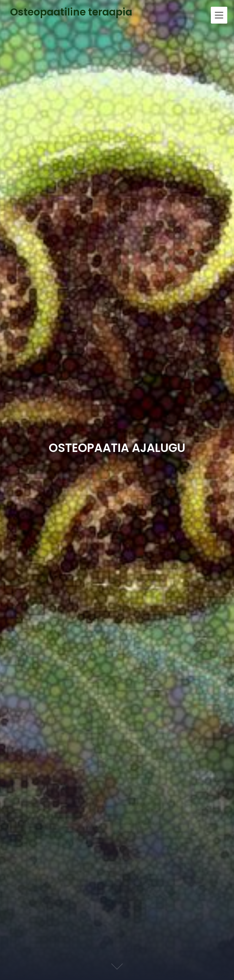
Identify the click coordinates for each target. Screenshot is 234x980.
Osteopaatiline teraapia (71, 12)
